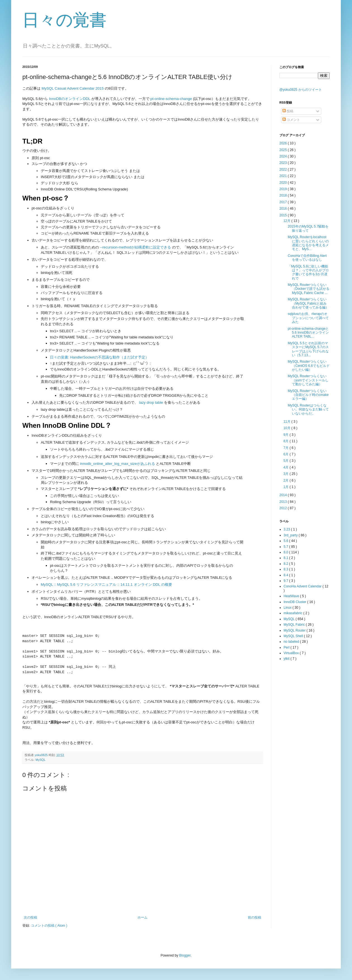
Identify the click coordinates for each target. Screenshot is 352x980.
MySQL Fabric (295, 625)
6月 (286, 454)
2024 (284, 156)
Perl (287, 647)
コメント (291, 120)
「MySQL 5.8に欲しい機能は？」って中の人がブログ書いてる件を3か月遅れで (308, 272)
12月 (287, 221)
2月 (286, 481)
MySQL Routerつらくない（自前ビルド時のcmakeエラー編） (308, 395)
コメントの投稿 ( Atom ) (49, 926)
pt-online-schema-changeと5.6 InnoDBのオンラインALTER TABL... (308, 333)
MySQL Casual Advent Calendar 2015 (73, 88)
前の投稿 (255, 917)
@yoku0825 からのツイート (301, 90)
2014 (284, 495)
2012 (284, 508)
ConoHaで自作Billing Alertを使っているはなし (307, 258)
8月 (286, 441)
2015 (284, 215)
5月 (286, 461)
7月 (286, 448)
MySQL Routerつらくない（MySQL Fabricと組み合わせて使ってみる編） (308, 303)
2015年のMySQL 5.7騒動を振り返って (308, 228)
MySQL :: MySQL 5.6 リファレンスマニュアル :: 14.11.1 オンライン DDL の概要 (106, 585)
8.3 (286, 569)
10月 (287, 428)
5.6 (286, 541)
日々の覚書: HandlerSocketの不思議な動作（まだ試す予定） (99, 357)
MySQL (41, 760)
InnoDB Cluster (295, 602)
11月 (287, 422)
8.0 (286, 552)
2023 (284, 163)
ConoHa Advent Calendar (303, 586)
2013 (284, 502)
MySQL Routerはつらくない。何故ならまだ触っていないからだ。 (308, 409)
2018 (284, 195)
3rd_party (291, 535)
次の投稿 (30, 917)
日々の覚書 (64, 20)
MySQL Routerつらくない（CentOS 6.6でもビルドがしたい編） (309, 366)
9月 (286, 435)
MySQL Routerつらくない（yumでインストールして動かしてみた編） (308, 380)
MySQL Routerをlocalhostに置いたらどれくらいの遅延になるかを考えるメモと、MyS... (308, 243)
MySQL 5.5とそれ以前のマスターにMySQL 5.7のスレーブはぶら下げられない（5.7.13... (308, 349)
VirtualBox (292, 653)
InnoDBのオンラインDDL (70, 99)
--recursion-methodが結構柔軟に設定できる (135, 247)
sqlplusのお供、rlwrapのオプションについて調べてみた (308, 318)
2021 (284, 176)
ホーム (142, 917)
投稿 (288, 111)
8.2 (286, 564)
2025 (284, 150)
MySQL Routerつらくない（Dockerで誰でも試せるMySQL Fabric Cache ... (309, 289)
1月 (286, 487)
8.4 (286, 575)
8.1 (286, 558)
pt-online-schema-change (171, 99)
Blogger (185, 955)
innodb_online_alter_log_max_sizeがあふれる (118, 464)
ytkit (287, 659)
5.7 (286, 547)
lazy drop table (151, 402)
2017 (284, 202)
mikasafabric (293, 613)
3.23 (287, 529)
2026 (284, 143)
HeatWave (292, 596)
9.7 (286, 581)
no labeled (292, 642)
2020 (284, 183)
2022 (284, 169)
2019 (284, 189)
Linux (288, 608)
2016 (284, 209)
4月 (286, 467)
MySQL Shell (294, 636)
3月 (286, 474)
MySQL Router (295, 630)
